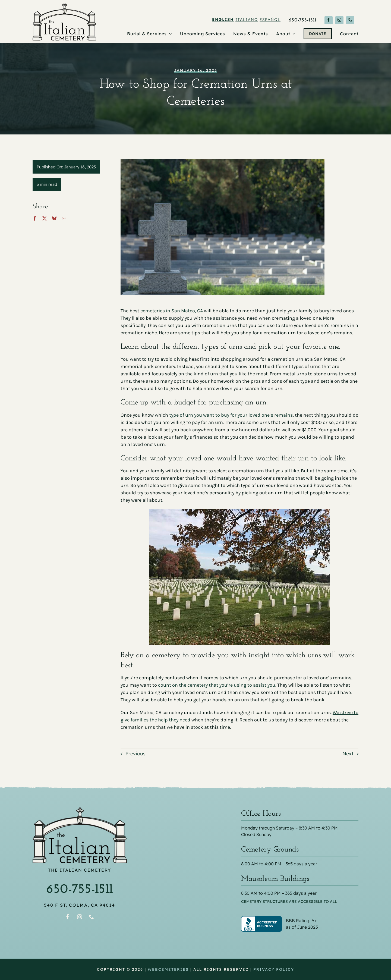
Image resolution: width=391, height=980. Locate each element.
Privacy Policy (274, 969)
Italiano (247, 20)
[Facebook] (35, 218)
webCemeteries (168, 969)
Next (348, 754)
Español (270, 20)
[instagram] (339, 20)
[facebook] (329, 20)
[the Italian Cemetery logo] (64, 5)
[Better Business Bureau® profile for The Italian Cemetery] (300, 920)
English (223, 20)
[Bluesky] (54, 218)
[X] (45, 218)
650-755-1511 (80, 890)
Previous (135, 754)
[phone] (350, 20)
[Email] (64, 218)
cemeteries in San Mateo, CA (172, 311)
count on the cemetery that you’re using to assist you (217, 685)
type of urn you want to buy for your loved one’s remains (231, 415)
